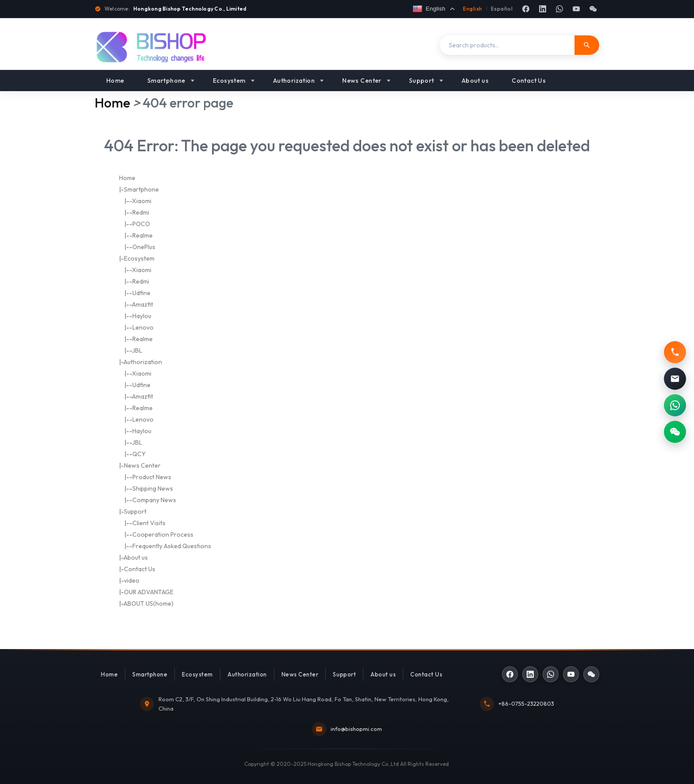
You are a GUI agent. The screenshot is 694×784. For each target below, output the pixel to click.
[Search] (587, 45)
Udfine (141, 293)
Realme (143, 235)
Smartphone (166, 81)
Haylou (142, 316)
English (472, 9)
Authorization (294, 81)
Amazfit (143, 304)
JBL (137, 350)
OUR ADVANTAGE (149, 592)
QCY (139, 454)
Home (115, 81)
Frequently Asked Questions (172, 546)
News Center (362, 81)
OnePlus (144, 247)
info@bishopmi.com (356, 729)
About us (475, 81)
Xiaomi (142, 201)
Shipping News (153, 488)
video (132, 580)
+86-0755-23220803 (526, 703)
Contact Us (529, 81)
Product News (152, 477)
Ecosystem (229, 81)
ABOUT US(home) (148, 603)
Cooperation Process (163, 534)
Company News (154, 500)
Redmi (141, 212)
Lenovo (143, 327)
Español (502, 9)
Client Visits (149, 523)
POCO (141, 224)
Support (422, 81)
